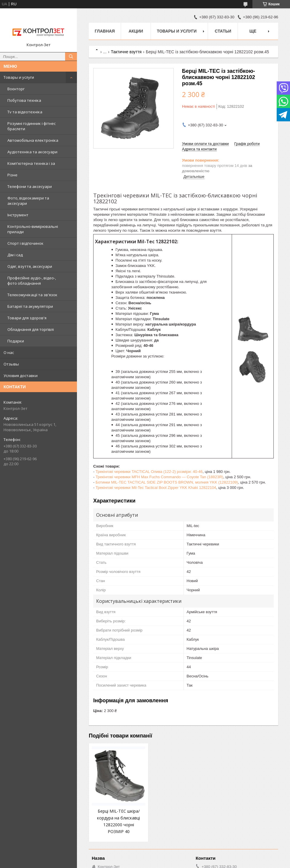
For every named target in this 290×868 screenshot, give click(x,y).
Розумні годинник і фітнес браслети (32, 126)
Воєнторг (16, 89)
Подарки (16, 341)
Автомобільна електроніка (33, 140)
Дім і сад (15, 255)
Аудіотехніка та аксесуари (32, 152)
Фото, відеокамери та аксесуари (28, 201)
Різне (12, 175)
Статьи (223, 31)
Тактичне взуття (126, 52)
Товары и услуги (19, 77)
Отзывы (11, 364)
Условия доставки (21, 376)
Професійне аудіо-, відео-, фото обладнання (32, 281)
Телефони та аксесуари (30, 186)
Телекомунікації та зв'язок (32, 295)
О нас (9, 352)
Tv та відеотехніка (25, 112)
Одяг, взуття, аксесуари (30, 266)
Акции (136, 31)
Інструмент (18, 215)
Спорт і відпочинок (25, 243)
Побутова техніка (24, 100)
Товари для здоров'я (27, 318)
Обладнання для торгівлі (31, 329)
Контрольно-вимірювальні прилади (33, 229)
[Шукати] (71, 57)
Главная (105, 31)
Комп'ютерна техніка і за (31, 163)
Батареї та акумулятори (30, 306)
